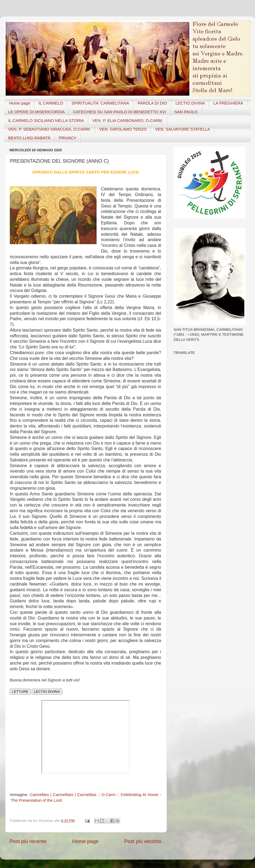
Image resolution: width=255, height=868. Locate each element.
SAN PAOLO (186, 112)
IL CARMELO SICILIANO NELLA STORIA (46, 120)
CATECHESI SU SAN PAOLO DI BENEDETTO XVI (119, 112)
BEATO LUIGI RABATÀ (29, 138)
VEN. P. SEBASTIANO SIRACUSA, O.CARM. (50, 129)
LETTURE (20, 692)
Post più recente (28, 841)
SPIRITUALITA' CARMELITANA (100, 103)
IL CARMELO (51, 103)
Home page (20, 103)
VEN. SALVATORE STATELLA (183, 129)
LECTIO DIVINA (190, 103)
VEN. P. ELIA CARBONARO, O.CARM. (128, 120)
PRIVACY (68, 138)
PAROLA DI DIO (152, 103)
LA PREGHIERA (228, 103)
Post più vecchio (143, 841)
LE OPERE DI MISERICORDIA (36, 112)
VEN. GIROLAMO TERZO (123, 129)
